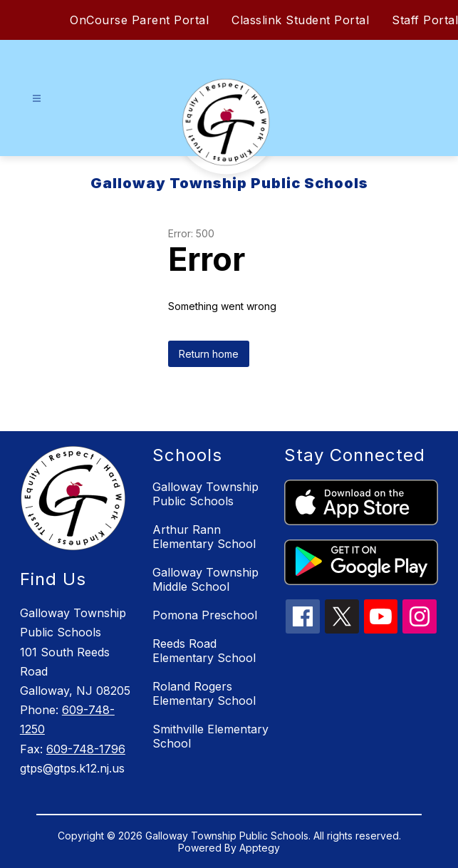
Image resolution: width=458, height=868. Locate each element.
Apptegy (260, 848)
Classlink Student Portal (300, 20)
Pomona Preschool (205, 615)
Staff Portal (425, 20)
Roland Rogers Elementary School (204, 693)
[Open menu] (37, 99)
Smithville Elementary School (210, 736)
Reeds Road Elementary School (204, 651)
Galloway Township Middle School (205, 579)
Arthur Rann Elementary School (204, 537)
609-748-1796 (86, 749)
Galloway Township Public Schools (205, 494)
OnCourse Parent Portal (139, 20)
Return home (209, 354)
